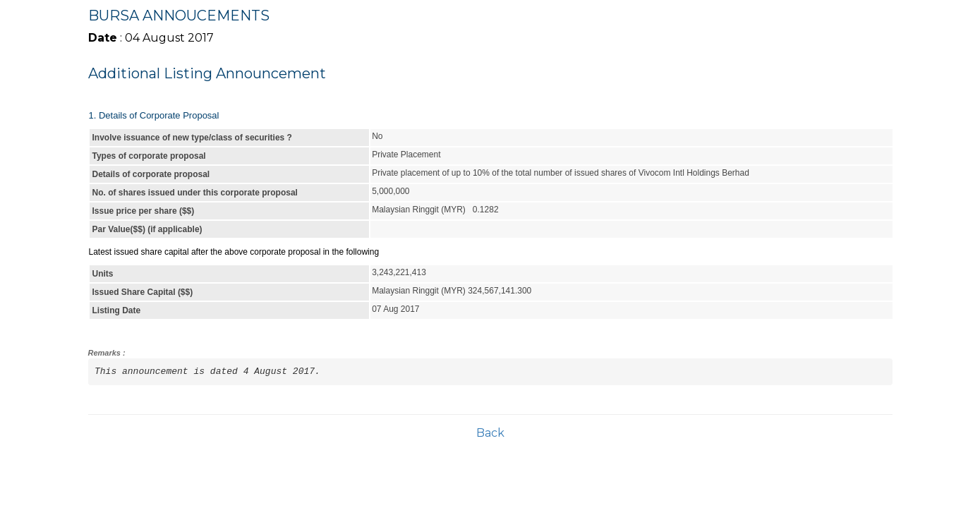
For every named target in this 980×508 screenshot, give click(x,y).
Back (490, 433)
